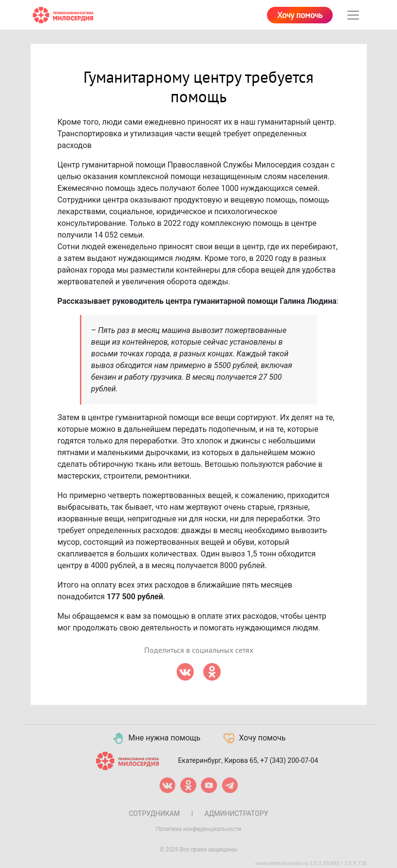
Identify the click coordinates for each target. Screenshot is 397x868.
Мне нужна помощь (156, 739)
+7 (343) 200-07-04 (289, 760)
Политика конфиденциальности (199, 829)
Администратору (236, 813)
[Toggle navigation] (353, 15)
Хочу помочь (300, 16)
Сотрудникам (154, 813)
